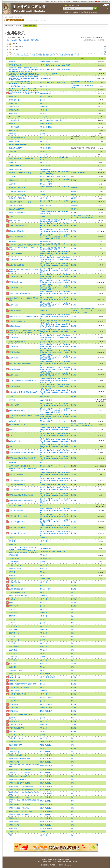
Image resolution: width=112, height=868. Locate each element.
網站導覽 (46, 1)
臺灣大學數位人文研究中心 (62, 860)
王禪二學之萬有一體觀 (16, 510)
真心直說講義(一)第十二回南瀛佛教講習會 (23, 381)
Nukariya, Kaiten (45, 78)
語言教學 (87, 12)
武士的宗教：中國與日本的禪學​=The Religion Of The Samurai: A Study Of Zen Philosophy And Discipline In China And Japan (24, 70)
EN (108, 5)
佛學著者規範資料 (30, 26)
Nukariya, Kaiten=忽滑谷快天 (49, 74)
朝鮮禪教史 (13, 463)
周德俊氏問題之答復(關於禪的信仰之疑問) (23, 684)
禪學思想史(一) (14, 100)
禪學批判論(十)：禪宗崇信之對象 (20, 783)
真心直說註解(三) (15, 375)
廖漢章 (50, 697)
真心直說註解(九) (15, 326)
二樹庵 (42, 742)
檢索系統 (66, 12)
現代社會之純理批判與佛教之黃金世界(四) (23, 452)
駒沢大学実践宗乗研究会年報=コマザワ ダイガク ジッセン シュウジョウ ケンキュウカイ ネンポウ (83, 311)
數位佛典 (80, 12)
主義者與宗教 (14, 606)
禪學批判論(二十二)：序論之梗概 (20, 773)
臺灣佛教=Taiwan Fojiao (78, 173)
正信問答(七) (13, 613)
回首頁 (104, 1)
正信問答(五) (13, 653)
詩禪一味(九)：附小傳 (16, 735)
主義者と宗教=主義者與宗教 (18, 225)
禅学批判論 (13, 579)
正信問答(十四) (14, 647)
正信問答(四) (13, 660)
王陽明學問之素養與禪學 (17, 533)
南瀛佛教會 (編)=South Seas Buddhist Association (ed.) (55, 225)
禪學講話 (12, 575)
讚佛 (11, 447)
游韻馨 (68, 65)
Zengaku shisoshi (15, 166)
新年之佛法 (13, 731)
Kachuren (12, 241)
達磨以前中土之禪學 (16, 206)
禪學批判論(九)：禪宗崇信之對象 (20, 759)
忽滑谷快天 (43, 86)
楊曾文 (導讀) (55, 120)
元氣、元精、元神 (15, 421)
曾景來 (42, 752)
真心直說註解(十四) (15, 259)
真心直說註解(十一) (15, 288)
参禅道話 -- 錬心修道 (16, 565)
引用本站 (90, 1)
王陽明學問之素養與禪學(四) (18, 516)
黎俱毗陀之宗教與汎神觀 (17, 213)
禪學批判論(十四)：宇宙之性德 (19, 815)
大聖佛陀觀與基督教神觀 (17, 86)
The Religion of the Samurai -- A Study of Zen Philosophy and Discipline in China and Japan (24, 93)
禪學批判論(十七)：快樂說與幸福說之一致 (23, 790)
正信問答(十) (13, 630)
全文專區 (73, 12)
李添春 (42, 711)
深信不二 (12, 435)
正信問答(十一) (14, 633)
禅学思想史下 (14, 130)
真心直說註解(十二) (15, 276)
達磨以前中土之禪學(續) (17, 209)
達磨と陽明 (13, 151)
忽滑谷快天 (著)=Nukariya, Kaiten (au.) (52, 65)
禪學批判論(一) (14, 752)
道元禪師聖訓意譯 (15, 742)
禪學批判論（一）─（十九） (18, 180)
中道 (72, 592)
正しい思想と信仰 (15, 506)
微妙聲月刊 (74, 188)
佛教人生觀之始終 (15, 677)
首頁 (6, 17)
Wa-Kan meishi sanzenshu (18, 145)
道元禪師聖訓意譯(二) (16, 745)
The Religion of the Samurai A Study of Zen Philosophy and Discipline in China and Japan (24, 74)
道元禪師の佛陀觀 (15, 311)
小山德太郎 (51, 677)
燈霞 (41, 396)
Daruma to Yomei (15, 155)
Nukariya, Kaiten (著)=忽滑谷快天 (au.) (52, 552)
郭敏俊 (50, 96)
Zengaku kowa (14, 558)
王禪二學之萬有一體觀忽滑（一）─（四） (23, 466)
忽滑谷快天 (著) (45, 62)
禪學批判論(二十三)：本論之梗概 (20, 776)
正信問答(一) (13, 609)
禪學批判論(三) (14, 818)
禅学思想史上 (14, 134)
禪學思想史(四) (14, 113)
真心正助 (12, 176)
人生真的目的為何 (15, 582)
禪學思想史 (13, 96)
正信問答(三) (13, 650)
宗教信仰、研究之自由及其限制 (19, 687)
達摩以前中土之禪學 (16, 148)
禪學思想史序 (14, 832)
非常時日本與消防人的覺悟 (18, 694)
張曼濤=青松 (44, 158)
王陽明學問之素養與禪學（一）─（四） (22, 485)
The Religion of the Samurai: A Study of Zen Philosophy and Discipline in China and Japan (24, 90)
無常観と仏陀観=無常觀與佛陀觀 (20, 293)
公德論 (11, 430)
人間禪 (11, 396)
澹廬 (49, 148)
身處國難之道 (14, 680)
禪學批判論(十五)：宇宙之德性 (19, 808)
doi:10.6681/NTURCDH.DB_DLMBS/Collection (56, 865)
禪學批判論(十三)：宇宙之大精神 (20, 805)
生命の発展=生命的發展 (17, 265)
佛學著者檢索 (9, 26)
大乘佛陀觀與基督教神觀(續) (18, 596)
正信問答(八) (13, 626)
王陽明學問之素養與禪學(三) (18, 522)
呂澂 (55, 158)
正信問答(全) (13, 400)
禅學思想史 (13, 162)
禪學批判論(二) (14, 762)
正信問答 (12, 184)
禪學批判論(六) (14, 825)
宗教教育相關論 (14, 691)
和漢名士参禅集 (14, 141)
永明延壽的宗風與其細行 (17, 137)
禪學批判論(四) (14, 828)
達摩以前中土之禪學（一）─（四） (20, 202)
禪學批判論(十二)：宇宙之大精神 (20, 797)
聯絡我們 (69, 1)
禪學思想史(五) (14, 110)
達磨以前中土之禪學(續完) (18, 195)
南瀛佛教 (74, 221)
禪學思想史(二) (14, 103)
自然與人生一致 (14, 674)
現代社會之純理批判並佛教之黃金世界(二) (23, 501)
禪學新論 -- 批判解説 (16, 569)
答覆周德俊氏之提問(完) (17, 728)
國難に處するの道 (15, 221)
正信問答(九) (13, 619)
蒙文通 (42, 159)
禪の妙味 (12, 541)
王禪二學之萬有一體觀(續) (18, 475)
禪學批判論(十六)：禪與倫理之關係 (20, 811)
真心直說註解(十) (15, 305)
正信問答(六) (13, 657)
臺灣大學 (45, 860)
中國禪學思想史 (14, 120)
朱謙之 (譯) (54, 62)
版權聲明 (83, 1)
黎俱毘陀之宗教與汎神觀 (17, 237)
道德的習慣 (13, 748)
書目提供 (76, 1)
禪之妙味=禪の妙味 (15, 65)
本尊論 (11, 217)
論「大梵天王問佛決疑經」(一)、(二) (21, 173)
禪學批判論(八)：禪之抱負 (18, 780)
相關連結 (94, 12)
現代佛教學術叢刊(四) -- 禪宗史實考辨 (21, 159)
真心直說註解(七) (15, 346)
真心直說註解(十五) (15, 254)
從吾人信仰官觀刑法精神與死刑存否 (21, 714)
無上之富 (12, 718)
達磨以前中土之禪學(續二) (18, 198)
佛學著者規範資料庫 (15, 17)
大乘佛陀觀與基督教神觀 (17, 342)
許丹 (67, 158)
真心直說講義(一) (15, 711)
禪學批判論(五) (14, 822)
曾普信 (42, 674)
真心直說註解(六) (15, 352)
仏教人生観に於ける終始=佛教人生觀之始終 (23, 392)
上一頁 (106, 8)
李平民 (50, 191)
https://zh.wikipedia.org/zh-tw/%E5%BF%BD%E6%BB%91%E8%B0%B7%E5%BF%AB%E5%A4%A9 (46, 55)
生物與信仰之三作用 (16, 670)
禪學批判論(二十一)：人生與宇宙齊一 (21, 769)
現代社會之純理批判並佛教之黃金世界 (21, 495)
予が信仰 (12, 599)
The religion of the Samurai (18, 117)
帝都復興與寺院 (14, 701)
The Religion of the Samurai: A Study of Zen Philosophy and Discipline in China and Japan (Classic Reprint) (24, 78)
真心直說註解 (14, 704)
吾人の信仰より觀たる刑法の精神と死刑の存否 (24, 245)
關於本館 (53, 1)
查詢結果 (19, 26)
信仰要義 (12, 697)
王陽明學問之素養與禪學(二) (18, 528)
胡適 (51, 158)
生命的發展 (13, 664)
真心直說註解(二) (15, 708)
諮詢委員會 (61, 1)
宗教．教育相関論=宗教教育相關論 (20, 363)
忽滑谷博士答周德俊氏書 (17, 321)
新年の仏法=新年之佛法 (17, 231)
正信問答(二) (13, 623)
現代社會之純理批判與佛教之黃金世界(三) (23, 458)
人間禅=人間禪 (14, 405)
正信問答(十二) (14, 636)
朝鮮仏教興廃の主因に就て (18, 425)
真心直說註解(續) (15, 386)
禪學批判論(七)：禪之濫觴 (18, 755)
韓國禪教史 (13, 62)
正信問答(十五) (14, 643)
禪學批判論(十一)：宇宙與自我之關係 (21, 786)
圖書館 (50, 860)
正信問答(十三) (14, 640)
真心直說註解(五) (15, 358)
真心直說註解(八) (15, 337)
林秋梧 (50, 704)
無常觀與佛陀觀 (14, 721)
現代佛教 (74, 396)
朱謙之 (50, 124)
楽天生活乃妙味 (14, 562)
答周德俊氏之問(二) (15, 725)
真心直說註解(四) (15, 369)
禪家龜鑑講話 (14, 555)
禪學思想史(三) (14, 107)
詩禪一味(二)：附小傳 (16, 738)
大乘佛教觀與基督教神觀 (17, 411)
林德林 (50, 184)
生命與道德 (13, 667)
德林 (49, 589)
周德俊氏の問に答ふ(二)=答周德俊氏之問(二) (24, 317)
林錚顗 (68, 69)
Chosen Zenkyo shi (16, 169)
